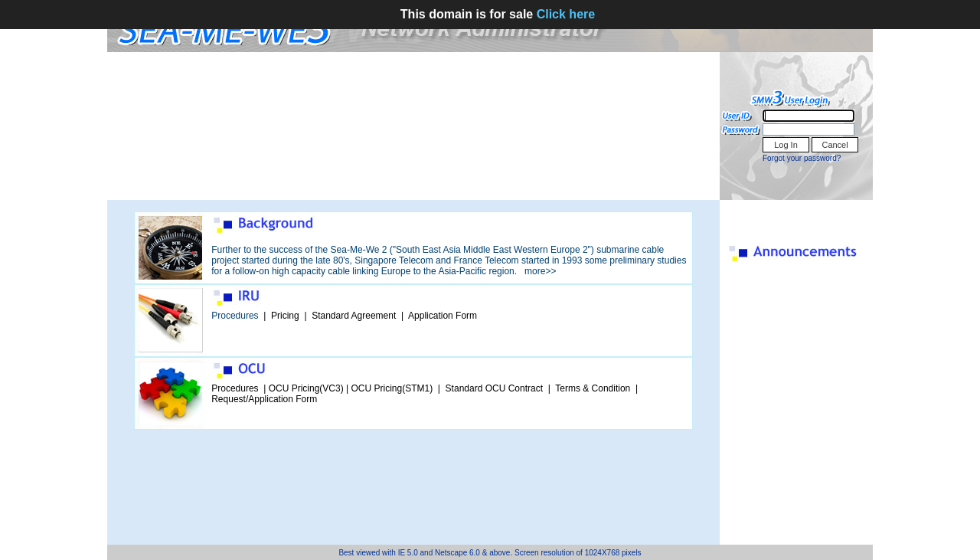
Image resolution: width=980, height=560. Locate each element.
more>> (540, 271)
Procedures (235, 316)
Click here (566, 14)
